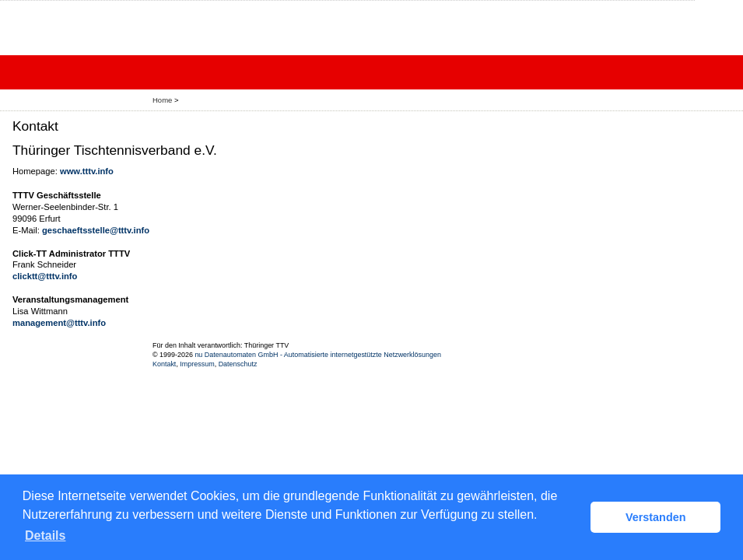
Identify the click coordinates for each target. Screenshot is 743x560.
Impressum (197, 364)
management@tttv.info (59, 323)
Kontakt (164, 364)
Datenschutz (238, 364)
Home (162, 100)
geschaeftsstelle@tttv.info (96, 230)
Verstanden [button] (656, 517)
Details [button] (45, 535)
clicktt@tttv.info (45, 276)
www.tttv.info (87, 171)
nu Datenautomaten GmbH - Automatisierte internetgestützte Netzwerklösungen (318, 355)
